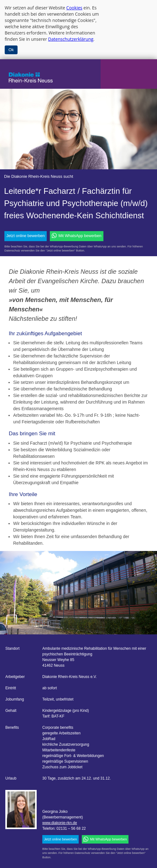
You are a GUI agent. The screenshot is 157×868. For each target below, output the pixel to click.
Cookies (74, 8)
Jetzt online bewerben (26, 236)
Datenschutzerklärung (71, 39)
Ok (11, 50)
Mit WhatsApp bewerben (76, 236)
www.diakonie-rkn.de (60, 823)
